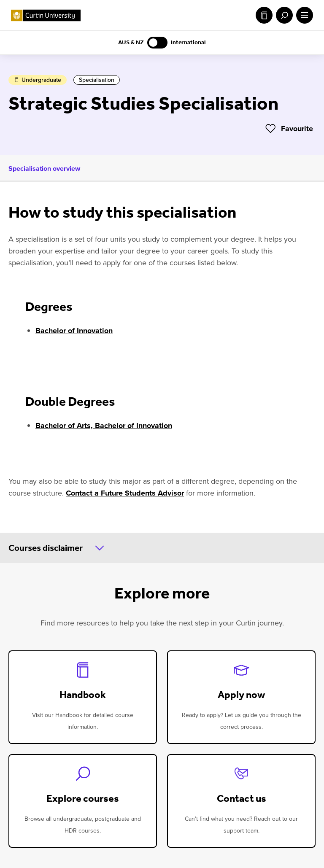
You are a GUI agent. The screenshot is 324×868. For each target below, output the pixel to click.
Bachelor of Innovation (74, 331)
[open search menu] (283, 15)
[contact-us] (241, 801)
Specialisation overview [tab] (44, 168)
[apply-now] (241, 697)
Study (264, 15)
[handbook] (83, 697)
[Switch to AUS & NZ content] (157, 43)
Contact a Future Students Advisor (125, 493)
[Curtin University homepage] (46, 15)
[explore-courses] (83, 801)
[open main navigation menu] (303, 15)
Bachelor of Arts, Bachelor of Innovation (104, 426)
